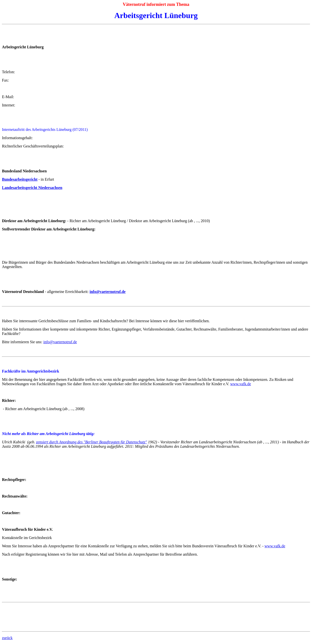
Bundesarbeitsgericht (20, 179)
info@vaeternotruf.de (107, 292)
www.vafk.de (240, 384)
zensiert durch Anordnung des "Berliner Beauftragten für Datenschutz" (92, 442)
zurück (7, 638)
